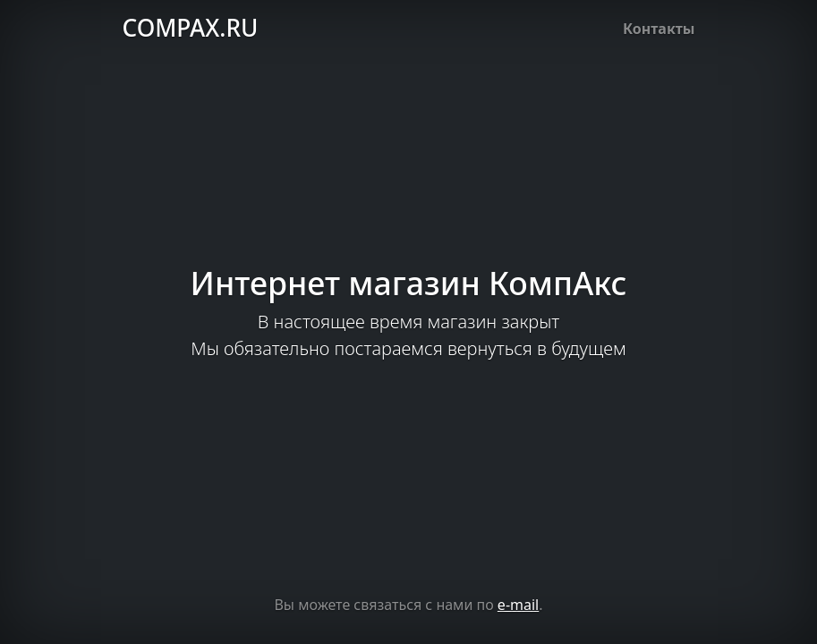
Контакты (659, 29)
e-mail (518, 605)
